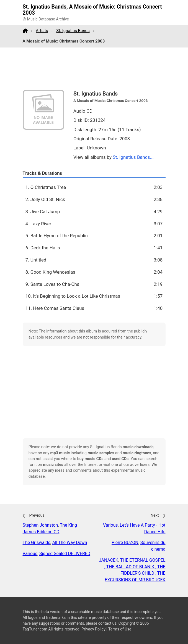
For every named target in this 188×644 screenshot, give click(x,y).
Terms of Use (120, 629)
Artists (42, 31)
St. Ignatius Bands (73, 31)
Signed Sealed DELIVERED (65, 554)
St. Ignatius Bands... (133, 157)
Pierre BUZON (125, 543)
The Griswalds (37, 543)
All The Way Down (70, 543)
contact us (107, 623)
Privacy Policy (93, 629)
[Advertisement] (94, 69)
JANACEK (109, 560)
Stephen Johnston (40, 525)
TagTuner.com (35, 629)
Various (30, 554)
